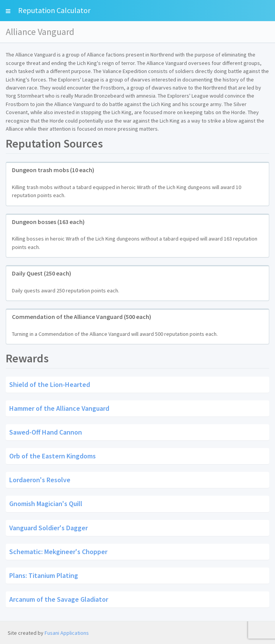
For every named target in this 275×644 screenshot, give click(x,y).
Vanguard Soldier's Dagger (48, 527)
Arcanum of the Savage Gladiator (59, 599)
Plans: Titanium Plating (44, 575)
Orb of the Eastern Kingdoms (52, 456)
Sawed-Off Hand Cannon (46, 432)
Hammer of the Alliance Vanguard (59, 408)
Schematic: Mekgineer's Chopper (58, 551)
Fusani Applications (67, 633)
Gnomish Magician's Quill (46, 504)
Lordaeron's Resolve (40, 480)
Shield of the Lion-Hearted (50, 384)
